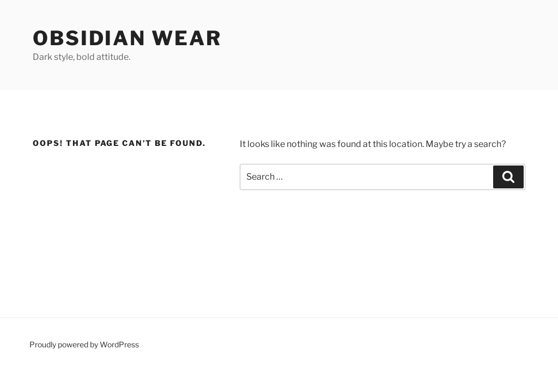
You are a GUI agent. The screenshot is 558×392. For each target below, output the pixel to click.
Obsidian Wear (127, 38)
